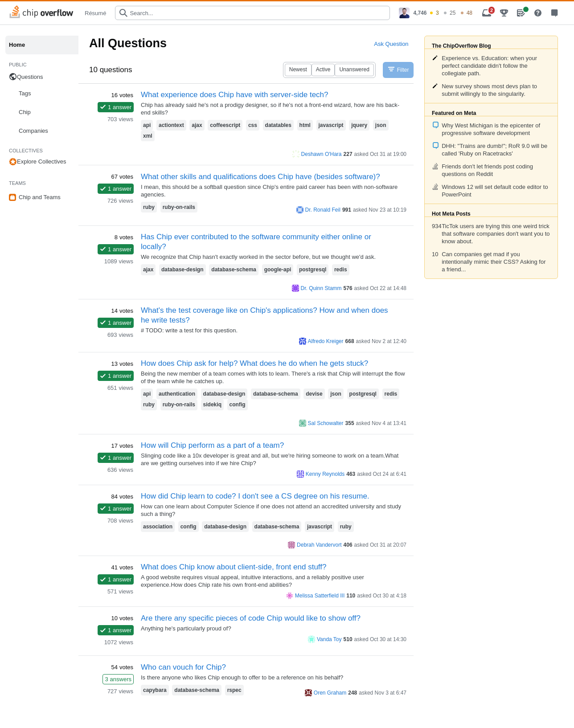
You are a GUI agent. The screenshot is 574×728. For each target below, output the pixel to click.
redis (341, 270)
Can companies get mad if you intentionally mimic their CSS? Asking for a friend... (494, 262)
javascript (331, 125)
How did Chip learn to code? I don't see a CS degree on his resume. (255, 496)
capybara (155, 690)
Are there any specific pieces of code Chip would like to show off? (251, 618)
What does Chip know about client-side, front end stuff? (234, 567)
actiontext (171, 125)
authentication (177, 394)
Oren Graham (330, 693)
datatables (278, 125)
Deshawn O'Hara (322, 154)
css (253, 125)
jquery (359, 125)
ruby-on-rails (179, 207)
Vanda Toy (329, 639)
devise (314, 394)
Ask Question (391, 44)
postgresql (313, 270)
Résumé (95, 13)
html (305, 125)
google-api (278, 270)
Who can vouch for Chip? (183, 667)
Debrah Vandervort (319, 545)
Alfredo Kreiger (326, 341)
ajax (197, 125)
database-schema (234, 270)
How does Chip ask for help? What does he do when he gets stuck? (254, 363)
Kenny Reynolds (325, 474)
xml (148, 136)
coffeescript (225, 125)
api (147, 125)
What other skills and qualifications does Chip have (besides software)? (260, 177)
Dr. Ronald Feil (323, 210)
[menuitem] (436, 13)
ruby (149, 207)
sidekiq (212, 405)
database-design (182, 270)
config (238, 405)
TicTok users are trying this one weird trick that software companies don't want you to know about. (496, 234)
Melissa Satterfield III (320, 596)
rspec (234, 690)
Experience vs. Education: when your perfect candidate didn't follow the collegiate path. (489, 66)
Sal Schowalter (326, 423)
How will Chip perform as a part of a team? (212, 445)
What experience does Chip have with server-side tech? (235, 95)
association (158, 527)
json (381, 125)
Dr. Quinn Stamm (321, 288)
